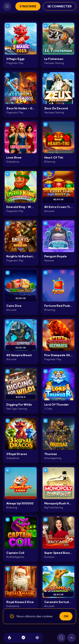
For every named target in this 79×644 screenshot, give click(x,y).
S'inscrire (28, 6)
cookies (47, 616)
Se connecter (60, 6)
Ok (66, 616)
